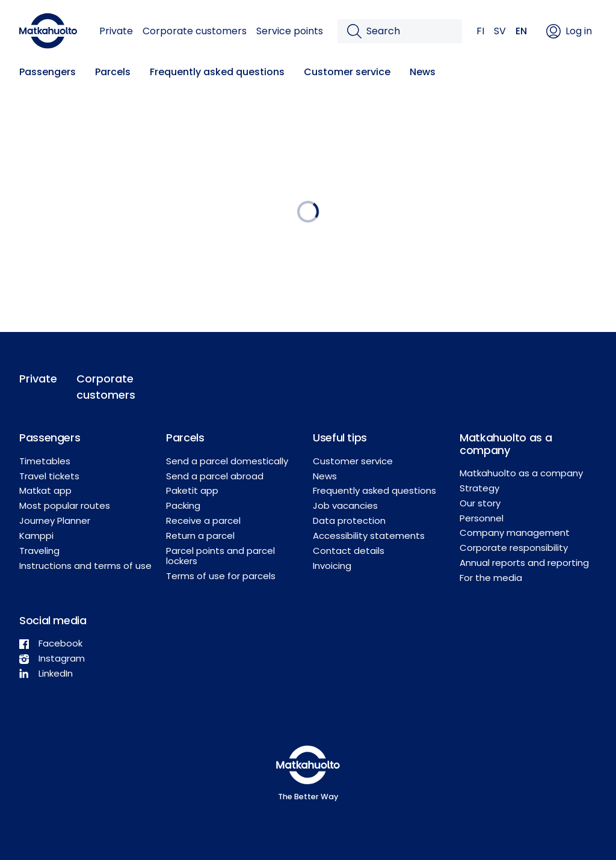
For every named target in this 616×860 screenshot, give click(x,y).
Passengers (48, 72)
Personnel (482, 518)
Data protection (349, 521)
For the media (491, 578)
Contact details (349, 551)
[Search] (409, 31)
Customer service (347, 72)
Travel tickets (49, 476)
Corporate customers (195, 31)
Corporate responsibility (514, 548)
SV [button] (500, 31)
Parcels (113, 72)
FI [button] (480, 31)
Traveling (39, 551)
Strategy (479, 488)
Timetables (45, 461)
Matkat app (45, 490)
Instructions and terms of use (85, 566)
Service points (290, 31)
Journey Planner (55, 521)
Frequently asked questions (217, 72)
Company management (515, 533)
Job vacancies (345, 505)
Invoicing (332, 566)
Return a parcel (200, 536)
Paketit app (192, 490)
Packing (183, 505)
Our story (480, 503)
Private (116, 31)
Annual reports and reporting (524, 563)
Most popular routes (65, 505)
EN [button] (521, 31)
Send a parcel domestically (227, 461)
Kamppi (36, 536)
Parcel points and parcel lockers (220, 556)
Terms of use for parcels (221, 576)
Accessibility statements (369, 536)
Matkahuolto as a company (521, 473)
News (423, 72)
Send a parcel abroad (215, 476)
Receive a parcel (203, 521)
